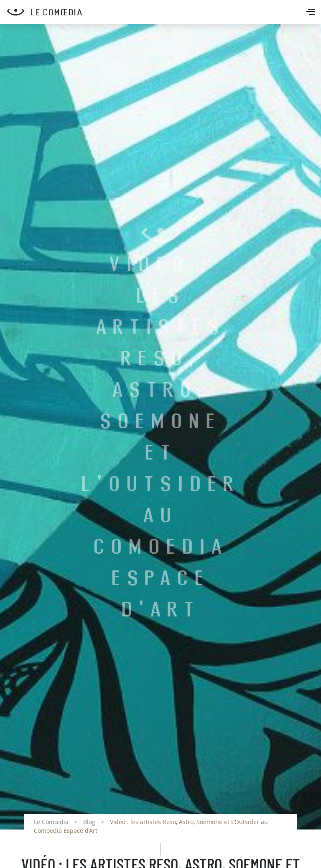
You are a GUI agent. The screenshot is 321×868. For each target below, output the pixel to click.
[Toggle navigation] (311, 13)
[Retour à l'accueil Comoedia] (164, 12)
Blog (89, 822)
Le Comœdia (51, 822)
